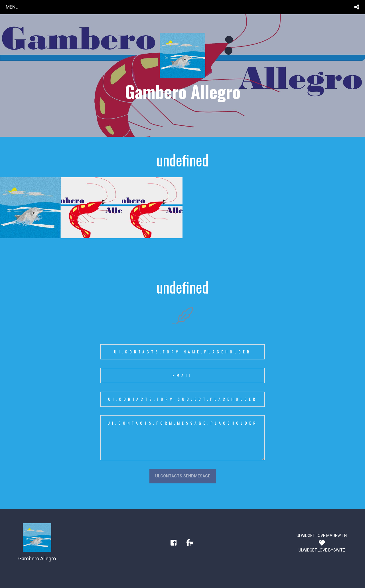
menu (12, 7)
